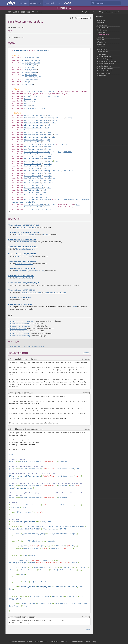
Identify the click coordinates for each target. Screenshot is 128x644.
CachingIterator (102, 25)
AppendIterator (102, 20)
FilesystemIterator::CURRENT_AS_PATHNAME (23, 225)
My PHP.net (55, 642)
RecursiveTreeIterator (104, 73)
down (13, 359)
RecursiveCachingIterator (105, 59)
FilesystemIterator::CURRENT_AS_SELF (22, 240)
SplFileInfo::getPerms (33, 176)
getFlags (27, 99)
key (25, 101)
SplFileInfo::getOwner (33, 166)
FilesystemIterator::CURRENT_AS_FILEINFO (23, 232)
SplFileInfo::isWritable (33, 197)
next (26, 103)
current (27, 96)
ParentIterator (101, 54)
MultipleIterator (102, 49)
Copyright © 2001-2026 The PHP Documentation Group (28, 642)
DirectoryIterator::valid (34, 140)
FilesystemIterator (55, 96)
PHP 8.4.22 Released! (64, 8)
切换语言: (73, 18)
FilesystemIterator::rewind (20, 333)
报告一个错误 (39, 346)
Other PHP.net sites (77, 642)
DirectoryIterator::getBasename (36, 118)
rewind (27, 106)
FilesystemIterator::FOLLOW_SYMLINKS (22, 268)
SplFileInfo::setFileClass (34, 205)
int (23, 58)
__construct (29, 91)
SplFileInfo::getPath (32, 168)
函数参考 (16, 12)
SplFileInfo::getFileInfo (34, 152)
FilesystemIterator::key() (24, 256)
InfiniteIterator (102, 42)
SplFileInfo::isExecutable (34, 188)
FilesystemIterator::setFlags (20, 336)
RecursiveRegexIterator (104, 71)
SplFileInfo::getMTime (33, 164)
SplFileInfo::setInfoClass (34, 207)
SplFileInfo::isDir (31, 185)
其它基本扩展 (25, 12)
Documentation (36, 3)
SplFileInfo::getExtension (34, 149)
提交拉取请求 (28, 346)
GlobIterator (101, 40)
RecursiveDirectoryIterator (105, 64)
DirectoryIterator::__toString (36, 137)
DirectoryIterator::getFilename (36, 123)
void (32, 103)
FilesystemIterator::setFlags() (56, 292)
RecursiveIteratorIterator (105, 69)
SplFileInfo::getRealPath (34, 178)
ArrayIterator (101, 23)
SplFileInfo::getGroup (33, 156)
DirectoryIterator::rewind (34, 132)
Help (59, 3)
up (9, 359)
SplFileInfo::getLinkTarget (35, 161)
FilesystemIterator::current (20, 324)
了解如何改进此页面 (15, 346)
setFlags (27, 108)
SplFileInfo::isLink (32, 192)
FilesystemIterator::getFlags (20, 326)
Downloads (23, 3)
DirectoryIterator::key (33, 128)
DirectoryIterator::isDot (34, 125)
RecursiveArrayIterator (104, 57)
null (59, 152)
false (49, 142)
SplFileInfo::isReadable (33, 195)
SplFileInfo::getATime (33, 142)
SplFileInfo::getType (32, 183)
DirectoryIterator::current (35, 115)
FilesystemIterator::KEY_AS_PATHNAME (22, 254)
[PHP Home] (11, 3)
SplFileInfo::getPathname (34, 173)
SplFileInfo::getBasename (34, 144)
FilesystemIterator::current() (25, 227)
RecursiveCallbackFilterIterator (107, 61)
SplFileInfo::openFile (33, 200)
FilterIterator (101, 37)
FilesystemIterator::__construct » (110, 12)
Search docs (98, 3)
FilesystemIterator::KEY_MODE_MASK (21, 276)
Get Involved (49, 3)
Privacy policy (91, 642)
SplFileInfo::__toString (33, 209)
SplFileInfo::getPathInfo (34, 171)
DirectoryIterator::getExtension (37, 120)
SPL (33, 12)
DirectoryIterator (42, 50)
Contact (64, 642)
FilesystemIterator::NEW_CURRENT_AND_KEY (23, 283)
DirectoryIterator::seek (33, 135)
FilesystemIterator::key (19, 328)
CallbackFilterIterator (104, 28)
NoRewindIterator (102, 52)
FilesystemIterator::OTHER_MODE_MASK (22, 290)
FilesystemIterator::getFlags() (31, 292)
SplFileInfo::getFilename (34, 154)
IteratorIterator (102, 44)
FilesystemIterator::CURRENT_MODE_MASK (23, 247)
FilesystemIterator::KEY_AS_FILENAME (22, 261)
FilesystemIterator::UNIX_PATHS (20, 305)
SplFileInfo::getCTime (33, 147)
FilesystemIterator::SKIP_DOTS (19, 297)
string (36, 91)
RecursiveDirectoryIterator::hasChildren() (30, 271)
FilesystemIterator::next (19, 331)
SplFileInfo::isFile (32, 190)
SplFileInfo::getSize (32, 180)
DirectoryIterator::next (33, 130)
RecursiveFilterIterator (104, 66)
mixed (50, 115)
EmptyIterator (101, 32)
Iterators (40, 12)
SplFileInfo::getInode (33, 159)
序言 (9, 12)
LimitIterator (101, 47)
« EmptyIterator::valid (88, 12)
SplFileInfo (43, 96)
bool (48, 125)
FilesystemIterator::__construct (22, 321)
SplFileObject (31, 202)
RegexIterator (101, 76)
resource (86, 200)
